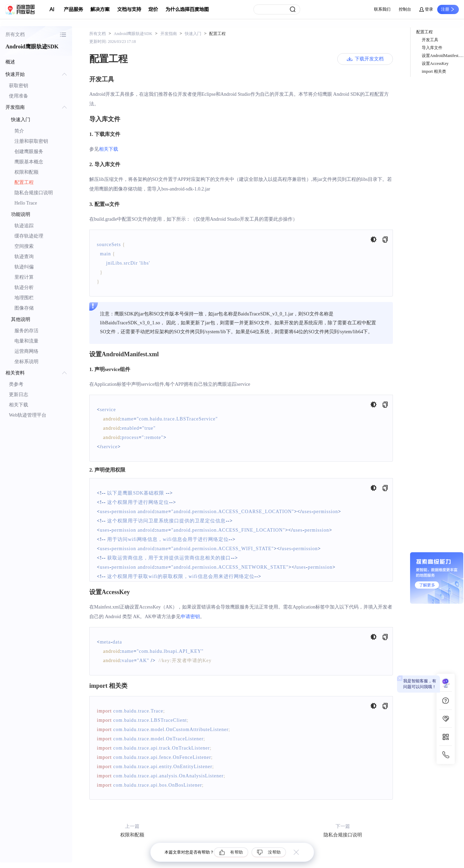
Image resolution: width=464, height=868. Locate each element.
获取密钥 (19, 86)
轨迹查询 (24, 257)
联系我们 (382, 9)
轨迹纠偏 (24, 267)
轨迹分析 (24, 287)
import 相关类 (434, 71)
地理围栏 (24, 298)
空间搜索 (24, 246)
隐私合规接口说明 (34, 193)
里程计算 (24, 277)
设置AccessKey (435, 63)
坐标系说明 (26, 362)
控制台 (405, 9)
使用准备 (19, 96)
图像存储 (24, 308)
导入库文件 (432, 48)
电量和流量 (26, 341)
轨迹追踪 (24, 226)
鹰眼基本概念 (29, 162)
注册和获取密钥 (31, 141)
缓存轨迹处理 (29, 236)
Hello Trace (26, 203)
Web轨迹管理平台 (28, 415)
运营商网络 (26, 351)
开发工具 (430, 40)
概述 (10, 62)
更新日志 (19, 395)
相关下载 (19, 405)
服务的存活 (26, 331)
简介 (19, 131)
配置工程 (24, 182)
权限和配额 (26, 172)
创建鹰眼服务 (29, 152)
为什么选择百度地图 (187, 9)
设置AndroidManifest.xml (443, 56)
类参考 (16, 384)
